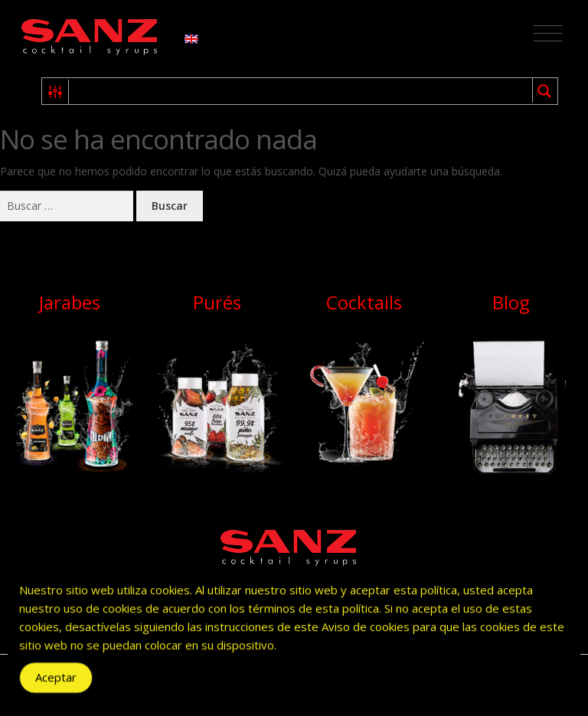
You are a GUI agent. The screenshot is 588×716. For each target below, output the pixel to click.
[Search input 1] (301, 91)
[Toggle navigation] (548, 34)
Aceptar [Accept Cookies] (56, 682)
